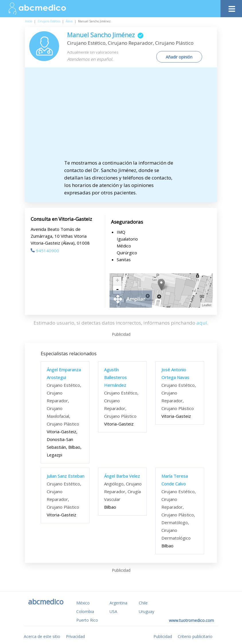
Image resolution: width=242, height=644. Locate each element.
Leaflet (207, 305)
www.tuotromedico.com (191, 620)
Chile (143, 603)
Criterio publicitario (195, 636)
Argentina (118, 603)
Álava (69, 21)
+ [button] (117, 281)
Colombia (85, 611)
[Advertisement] (126, 116)
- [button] (117, 290)
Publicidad (163, 636)
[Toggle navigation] (231, 7)
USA (113, 611)
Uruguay (147, 611)
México (83, 603)
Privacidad (75, 636)
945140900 (45, 251)
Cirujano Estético (49, 21)
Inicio (29, 21)
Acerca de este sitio (42, 636)
